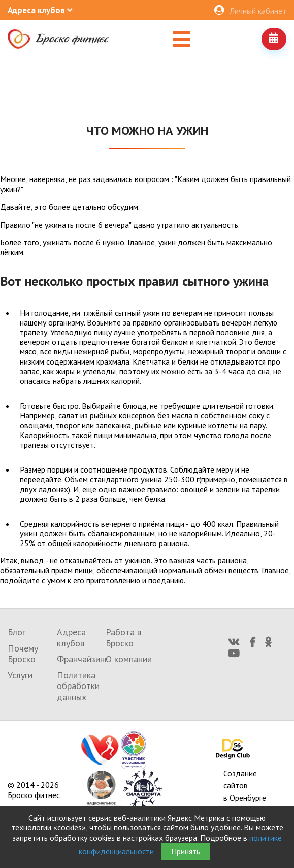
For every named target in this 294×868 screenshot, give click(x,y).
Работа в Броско (123, 638)
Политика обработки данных (78, 686)
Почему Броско (23, 654)
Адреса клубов (71, 638)
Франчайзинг (82, 659)
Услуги (20, 675)
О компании (129, 659)
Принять (186, 851)
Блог (17, 632)
